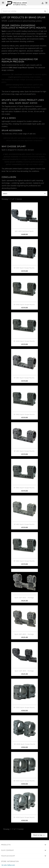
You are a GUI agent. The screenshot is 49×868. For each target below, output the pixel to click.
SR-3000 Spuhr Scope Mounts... (25, 707)
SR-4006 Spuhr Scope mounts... (24, 817)
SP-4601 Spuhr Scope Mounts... (25, 451)
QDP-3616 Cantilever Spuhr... (24, 231)
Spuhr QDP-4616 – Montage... (25, 671)
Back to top (39, 835)
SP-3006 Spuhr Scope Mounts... (24, 341)
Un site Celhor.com (8, 865)
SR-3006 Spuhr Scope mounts (24, 744)
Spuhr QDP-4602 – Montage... (24, 634)
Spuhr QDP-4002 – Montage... (24, 598)
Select (24, 194)
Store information (10, 861)
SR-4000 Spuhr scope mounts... (24, 781)
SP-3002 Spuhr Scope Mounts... (25, 304)
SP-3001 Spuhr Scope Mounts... (24, 268)
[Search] (24, 11)
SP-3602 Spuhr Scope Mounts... (25, 414)
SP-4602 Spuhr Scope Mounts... (24, 488)
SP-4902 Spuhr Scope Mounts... (24, 561)
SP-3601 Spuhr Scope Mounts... (24, 378)
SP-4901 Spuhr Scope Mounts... (25, 524)
